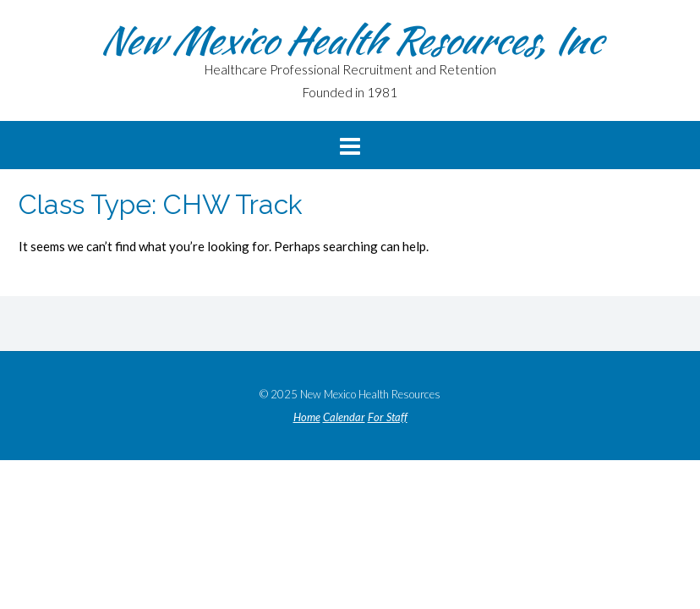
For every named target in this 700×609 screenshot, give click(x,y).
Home (307, 417)
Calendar (344, 417)
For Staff (388, 417)
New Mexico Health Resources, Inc (350, 40)
